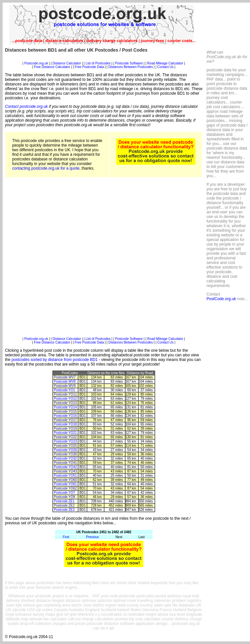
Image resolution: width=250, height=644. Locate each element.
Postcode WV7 (65, 377)
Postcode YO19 (66, 429)
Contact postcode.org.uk (26, 107)
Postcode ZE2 (64, 505)
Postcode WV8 (65, 382)
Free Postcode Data (89, 67)
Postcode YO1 (65, 390)
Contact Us (166, 67)
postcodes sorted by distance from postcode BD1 (55, 360)
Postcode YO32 (66, 458)
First (66, 537)
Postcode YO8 (65, 497)
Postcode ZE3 (64, 510)
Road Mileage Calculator (165, 63)
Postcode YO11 (66, 394)
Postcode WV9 (65, 386)
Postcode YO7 (65, 493)
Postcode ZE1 (64, 501)
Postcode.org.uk (36, 63)
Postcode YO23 (66, 441)
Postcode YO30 (66, 454)
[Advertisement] (78, 259)
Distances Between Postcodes (131, 67)
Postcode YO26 (66, 450)
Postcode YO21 (66, 433)
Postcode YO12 (66, 399)
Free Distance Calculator (52, 67)
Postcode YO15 (66, 411)
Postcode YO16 (66, 416)
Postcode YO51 (66, 476)
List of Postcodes (98, 63)
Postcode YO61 (66, 484)
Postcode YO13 (66, 403)
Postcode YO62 (66, 488)
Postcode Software (129, 63)
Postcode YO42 (66, 467)
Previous (92, 537)
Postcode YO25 (66, 446)
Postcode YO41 (66, 463)
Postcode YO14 (66, 407)
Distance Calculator (67, 63)
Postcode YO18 (66, 424)
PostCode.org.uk (221, 299)
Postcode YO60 (66, 480)
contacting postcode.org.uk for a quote (46, 168)
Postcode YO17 (66, 420)
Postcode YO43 (66, 471)
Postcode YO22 (66, 437)
